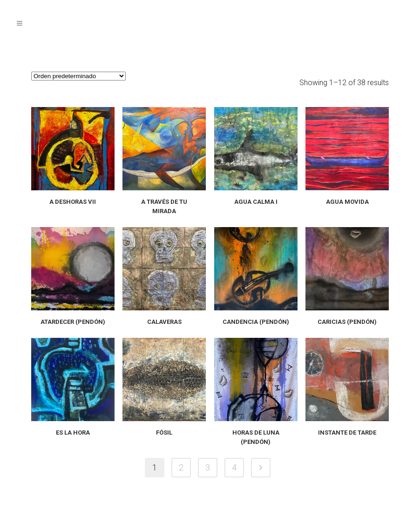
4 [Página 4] (234, 467)
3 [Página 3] (208, 467)
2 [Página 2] (181, 467)
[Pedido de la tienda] (78, 76)
